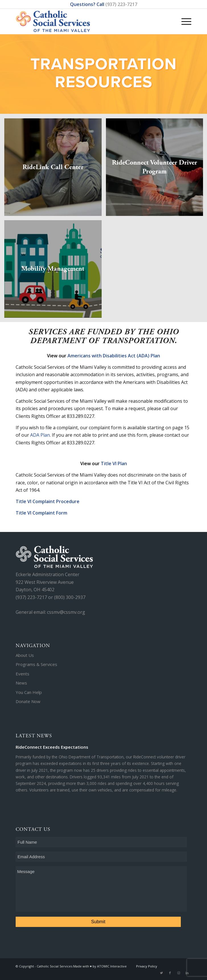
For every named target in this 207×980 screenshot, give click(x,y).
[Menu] (184, 16)
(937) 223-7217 (121, 4)
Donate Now (28, 701)
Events (22, 674)
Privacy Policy (147, 966)
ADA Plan (40, 435)
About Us (25, 655)
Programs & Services (36, 664)
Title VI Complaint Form (41, 513)
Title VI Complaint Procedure (48, 501)
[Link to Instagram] (179, 973)
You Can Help (29, 692)
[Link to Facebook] (170, 973)
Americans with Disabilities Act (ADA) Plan (114, 356)
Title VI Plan (114, 463)
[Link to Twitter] (161, 973)
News (21, 683)
